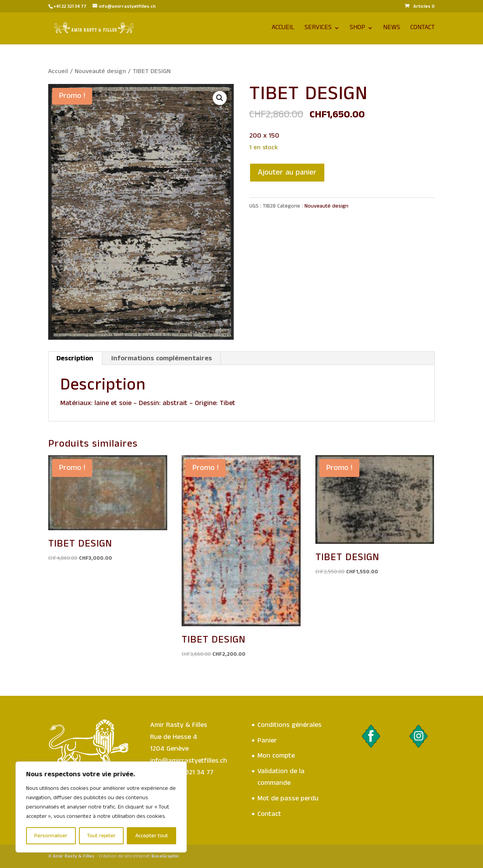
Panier (267, 741)
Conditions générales (290, 725)
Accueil (283, 29)
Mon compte (276, 756)
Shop (357, 29)
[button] (220, 98)
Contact (423, 29)
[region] (101, 807)
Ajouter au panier (287, 172)
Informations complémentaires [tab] (162, 358)
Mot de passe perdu (288, 798)
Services (318, 29)
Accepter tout (152, 836)
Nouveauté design (100, 71)
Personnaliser (51, 836)
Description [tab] (75, 358)
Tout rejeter (101, 836)
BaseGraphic (165, 856)
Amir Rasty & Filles (74, 856)
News (392, 29)
